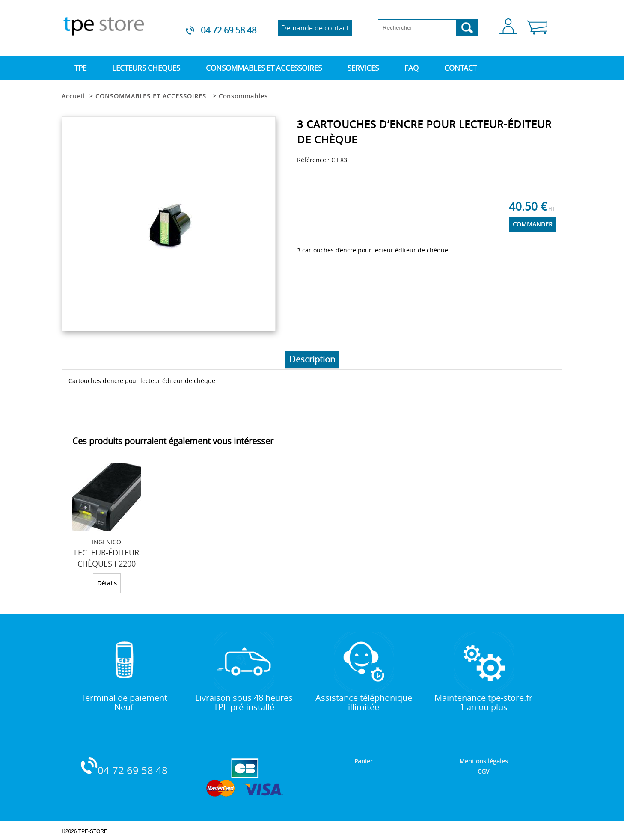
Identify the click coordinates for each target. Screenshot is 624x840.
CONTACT (461, 68)
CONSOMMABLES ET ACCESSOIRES (264, 68)
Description (312, 359)
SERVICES (363, 68)
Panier (364, 761)
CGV (483, 771)
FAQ (412, 68)
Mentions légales (484, 761)
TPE (80, 68)
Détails (107, 583)
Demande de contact (315, 28)
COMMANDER (533, 224)
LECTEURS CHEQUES (146, 68)
